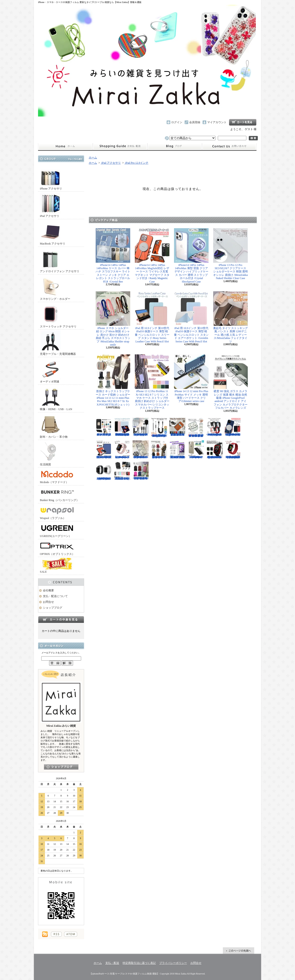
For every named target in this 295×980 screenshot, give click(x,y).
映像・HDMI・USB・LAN (56, 398)
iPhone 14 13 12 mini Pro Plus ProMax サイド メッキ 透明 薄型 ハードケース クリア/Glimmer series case (191, 379)
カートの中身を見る (61, 619)
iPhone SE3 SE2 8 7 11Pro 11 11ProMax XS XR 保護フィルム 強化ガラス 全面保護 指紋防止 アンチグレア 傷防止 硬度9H (177, 449)
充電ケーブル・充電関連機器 (58, 343)
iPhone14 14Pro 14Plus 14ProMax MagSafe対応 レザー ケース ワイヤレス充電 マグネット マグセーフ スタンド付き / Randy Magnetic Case (152, 256)
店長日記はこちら (61, 767)
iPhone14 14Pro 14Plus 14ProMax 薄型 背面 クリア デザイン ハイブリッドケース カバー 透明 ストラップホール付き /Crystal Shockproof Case (191, 256)
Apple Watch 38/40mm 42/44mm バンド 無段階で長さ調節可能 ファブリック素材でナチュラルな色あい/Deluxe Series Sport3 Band (233, 449)
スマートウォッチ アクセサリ (58, 316)
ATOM (71, 934)
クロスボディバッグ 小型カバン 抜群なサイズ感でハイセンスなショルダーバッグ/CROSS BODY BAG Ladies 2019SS (159, 449)
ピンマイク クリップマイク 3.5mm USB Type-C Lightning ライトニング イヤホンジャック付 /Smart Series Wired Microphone (141, 427)
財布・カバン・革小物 (54, 426)
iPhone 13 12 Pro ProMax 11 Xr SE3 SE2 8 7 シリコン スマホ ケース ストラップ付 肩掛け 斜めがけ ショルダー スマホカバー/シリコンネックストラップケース (152, 382)
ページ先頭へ (239, 951)
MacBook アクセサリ (53, 233)
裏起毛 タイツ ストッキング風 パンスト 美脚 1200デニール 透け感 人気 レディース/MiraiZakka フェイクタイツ (230, 317)
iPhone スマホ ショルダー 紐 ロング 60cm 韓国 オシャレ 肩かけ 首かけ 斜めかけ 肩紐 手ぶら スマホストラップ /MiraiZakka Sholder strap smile (113, 319)
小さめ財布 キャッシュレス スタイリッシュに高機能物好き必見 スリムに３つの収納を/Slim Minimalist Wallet (177, 427)
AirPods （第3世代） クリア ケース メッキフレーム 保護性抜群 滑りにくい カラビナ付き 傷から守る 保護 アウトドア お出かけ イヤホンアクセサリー (196, 427)
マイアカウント (217, 122)
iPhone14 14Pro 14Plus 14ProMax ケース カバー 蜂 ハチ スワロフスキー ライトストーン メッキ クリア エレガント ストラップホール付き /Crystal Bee (113, 256)
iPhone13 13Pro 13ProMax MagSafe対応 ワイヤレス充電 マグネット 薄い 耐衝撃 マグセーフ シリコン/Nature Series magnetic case (233, 427)
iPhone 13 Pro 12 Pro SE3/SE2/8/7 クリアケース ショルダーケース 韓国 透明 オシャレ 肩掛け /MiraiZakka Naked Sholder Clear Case (230, 254)
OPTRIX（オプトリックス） (57, 548)
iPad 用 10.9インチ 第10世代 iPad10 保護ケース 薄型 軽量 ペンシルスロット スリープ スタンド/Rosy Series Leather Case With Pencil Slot (152, 317)
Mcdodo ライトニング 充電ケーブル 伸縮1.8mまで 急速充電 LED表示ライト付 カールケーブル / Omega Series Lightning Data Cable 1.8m (159, 427)
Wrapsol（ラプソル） (57, 512)
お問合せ (229, 146)
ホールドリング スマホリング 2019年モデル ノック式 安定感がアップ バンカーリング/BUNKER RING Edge (104, 427)
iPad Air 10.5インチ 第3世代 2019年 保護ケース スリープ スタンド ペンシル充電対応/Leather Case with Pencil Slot (104, 449)
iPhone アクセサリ (51, 178)
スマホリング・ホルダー (55, 288)
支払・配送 (112, 963)
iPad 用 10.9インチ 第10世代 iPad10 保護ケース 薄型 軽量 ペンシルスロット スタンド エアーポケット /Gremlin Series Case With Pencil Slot (191, 317)
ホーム (65, 146)
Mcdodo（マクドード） (57, 476)
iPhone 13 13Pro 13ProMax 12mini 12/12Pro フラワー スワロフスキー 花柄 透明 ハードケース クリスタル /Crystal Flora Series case (141, 449)
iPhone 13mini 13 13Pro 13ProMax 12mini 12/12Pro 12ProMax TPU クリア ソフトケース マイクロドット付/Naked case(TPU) (196, 449)
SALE (57, 566)
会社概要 (48, 590)
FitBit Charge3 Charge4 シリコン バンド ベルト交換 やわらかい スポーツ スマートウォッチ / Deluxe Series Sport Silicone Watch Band (214, 427)
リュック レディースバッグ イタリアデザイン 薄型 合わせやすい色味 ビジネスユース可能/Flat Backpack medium (141, 471)
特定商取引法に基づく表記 (139, 963)
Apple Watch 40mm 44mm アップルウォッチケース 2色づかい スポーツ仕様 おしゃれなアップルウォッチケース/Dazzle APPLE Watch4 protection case (214, 449)
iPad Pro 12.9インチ (136, 163)
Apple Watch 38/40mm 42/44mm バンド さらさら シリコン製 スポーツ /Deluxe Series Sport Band (122, 449)
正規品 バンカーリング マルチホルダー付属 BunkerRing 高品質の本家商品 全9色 (122, 471)
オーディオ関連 (50, 371)
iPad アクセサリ (50, 205)
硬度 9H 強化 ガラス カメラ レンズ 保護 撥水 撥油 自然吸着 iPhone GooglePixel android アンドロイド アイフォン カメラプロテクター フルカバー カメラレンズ (230, 382)
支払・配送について (120, 146)
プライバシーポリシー (173, 963)
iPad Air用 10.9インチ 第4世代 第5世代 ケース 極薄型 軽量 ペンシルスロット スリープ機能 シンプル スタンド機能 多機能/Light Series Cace (122, 427)
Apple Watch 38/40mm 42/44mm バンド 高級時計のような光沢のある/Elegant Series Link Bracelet (104, 471)
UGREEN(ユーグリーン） (57, 530)
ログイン (177, 122)
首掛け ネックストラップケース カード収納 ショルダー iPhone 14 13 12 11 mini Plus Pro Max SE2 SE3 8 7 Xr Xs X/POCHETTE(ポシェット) (113, 380)
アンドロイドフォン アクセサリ (60, 260)
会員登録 (195, 122)
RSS (56, 934)
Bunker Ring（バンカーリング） (59, 494)
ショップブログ (175, 146)
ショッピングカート (243, 122)
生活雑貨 (50, 454)
